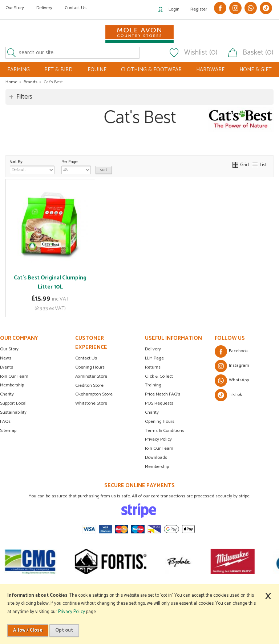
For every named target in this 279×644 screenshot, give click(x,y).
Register (199, 9)
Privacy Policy (158, 439)
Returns (153, 367)
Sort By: (32, 166)
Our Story (15, 8)
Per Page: (76, 166)
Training (153, 385)
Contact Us (76, 8)
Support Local (13, 403)
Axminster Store (91, 376)
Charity (7, 394)
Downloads (156, 458)
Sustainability (13, 412)
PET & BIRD (58, 70)
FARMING (19, 70)
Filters (24, 97)
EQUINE (97, 70)
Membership (12, 385)
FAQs (5, 422)
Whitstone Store (91, 403)
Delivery (44, 8)
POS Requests (159, 403)
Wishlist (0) (201, 53)
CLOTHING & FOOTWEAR (151, 70)
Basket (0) (258, 53)
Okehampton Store (94, 394)
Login (174, 9)
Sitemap (8, 431)
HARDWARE (210, 70)
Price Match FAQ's (163, 394)
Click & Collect (159, 376)
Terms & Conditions (165, 431)
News (6, 358)
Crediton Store (89, 385)
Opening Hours (90, 367)
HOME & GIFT (256, 70)
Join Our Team (14, 376)
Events (7, 367)
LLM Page (154, 358)
